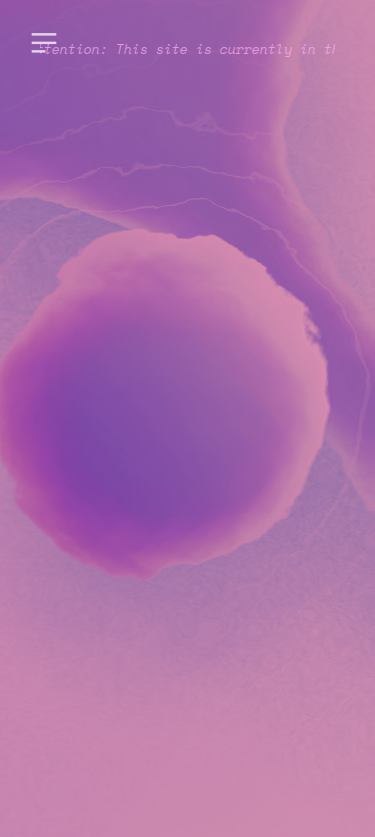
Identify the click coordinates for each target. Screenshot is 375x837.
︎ (44, 43)
